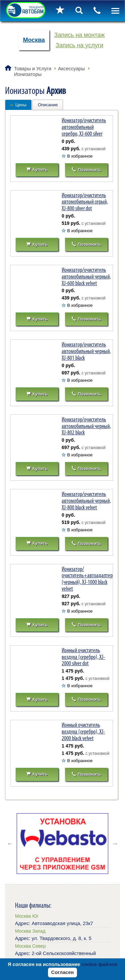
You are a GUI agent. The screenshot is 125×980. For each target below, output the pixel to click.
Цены (21, 105)
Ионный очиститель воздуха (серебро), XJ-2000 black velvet (83, 732)
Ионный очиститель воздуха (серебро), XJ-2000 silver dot (83, 657)
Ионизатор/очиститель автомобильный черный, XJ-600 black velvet (86, 276)
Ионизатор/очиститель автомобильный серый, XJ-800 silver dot (85, 202)
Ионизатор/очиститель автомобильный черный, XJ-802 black (86, 426)
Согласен (63, 972)
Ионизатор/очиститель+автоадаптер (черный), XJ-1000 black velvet (87, 579)
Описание (48, 105)
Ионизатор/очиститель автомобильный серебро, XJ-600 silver (84, 127)
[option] (62, 843)
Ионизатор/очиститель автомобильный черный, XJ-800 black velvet (86, 501)
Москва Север (30, 946)
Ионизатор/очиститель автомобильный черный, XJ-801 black (86, 351)
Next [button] (115, 843)
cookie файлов (99, 964)
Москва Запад (30, 931)
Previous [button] (10, 843)
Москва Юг (27, 916)
